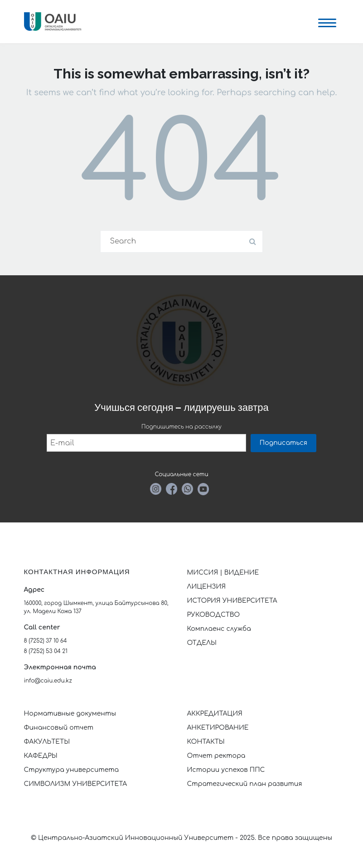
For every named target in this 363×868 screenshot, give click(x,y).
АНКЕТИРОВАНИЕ (218, 728)
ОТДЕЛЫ (202, 643)
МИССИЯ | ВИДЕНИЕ (223, 573)
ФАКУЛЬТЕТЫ (47, 742)
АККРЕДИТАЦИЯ (215, 714)
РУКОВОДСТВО (214, 615)
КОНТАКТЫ (206, 742)
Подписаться (283, 443)
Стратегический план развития (246, 784)
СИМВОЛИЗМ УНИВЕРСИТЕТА (76, 784)
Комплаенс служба (219, 629)
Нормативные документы (70, 714)
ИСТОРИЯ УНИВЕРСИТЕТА (232, 601)
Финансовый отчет (59, 728)
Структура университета (72, 770)
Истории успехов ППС (226, 770)
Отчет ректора (216, 756)
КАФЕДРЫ (41, 756)
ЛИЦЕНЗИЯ (207, 587)
